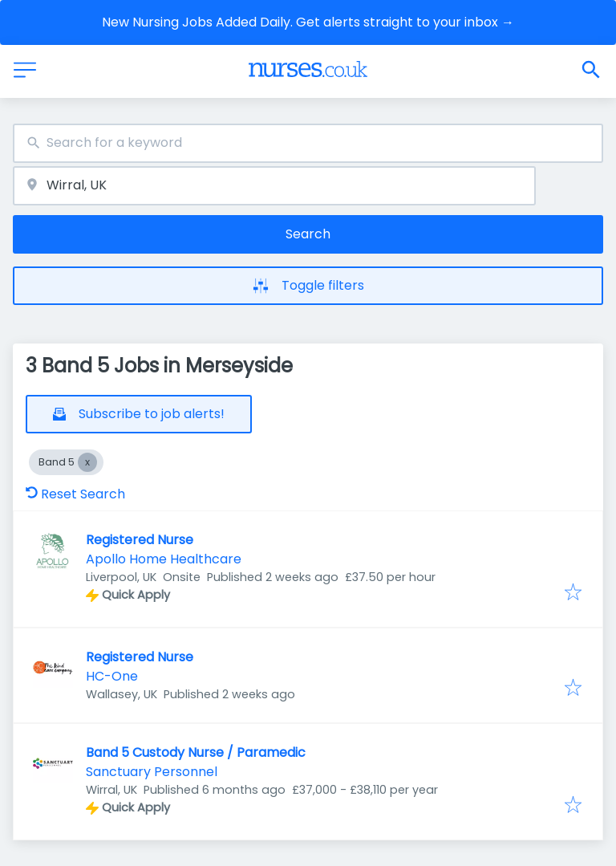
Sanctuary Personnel (152, 772)
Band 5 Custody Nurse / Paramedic (196, 752)
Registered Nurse (140, 540)
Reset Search (75, 494)
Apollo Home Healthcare (164, 559)
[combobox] (308, 143)
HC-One (112, 676)
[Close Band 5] (87, 462)
